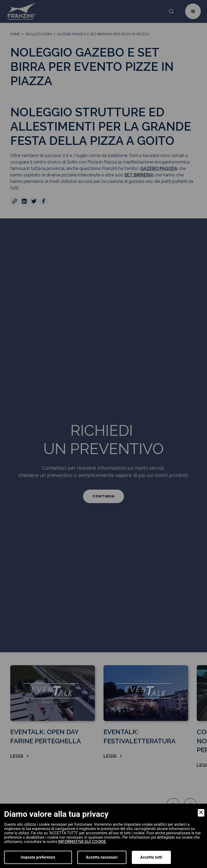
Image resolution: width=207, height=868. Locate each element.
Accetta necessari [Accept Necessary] (102, 857)
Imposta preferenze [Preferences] (38, 857)
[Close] (201, 813)
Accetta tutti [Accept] (151, 857)
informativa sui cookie (82, 842)
